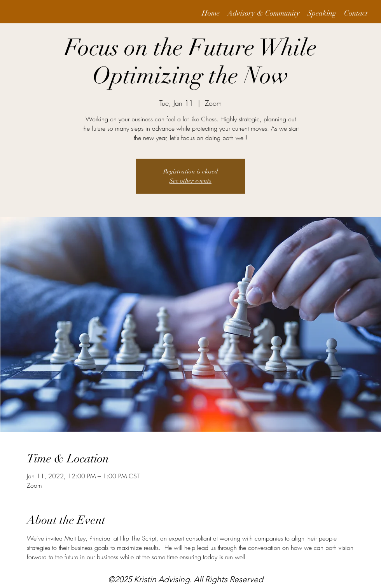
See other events (190, 181)
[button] (264, 13)
